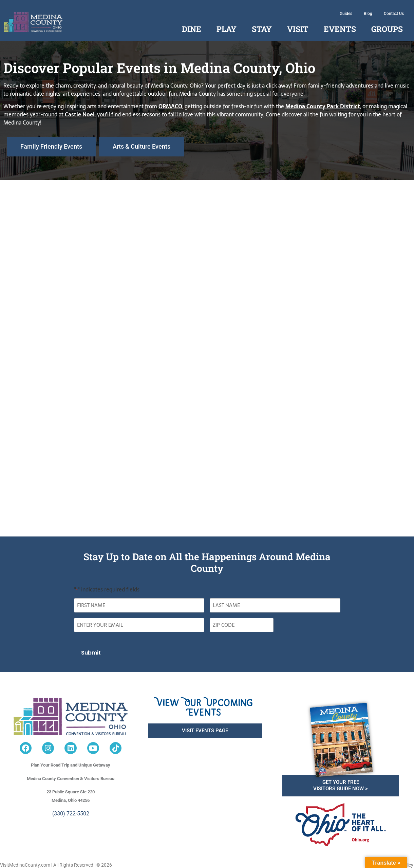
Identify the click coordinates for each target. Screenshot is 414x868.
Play (227, 29)
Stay (262, 29)
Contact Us (394, 14)
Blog (368, 14)
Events (340, 29)
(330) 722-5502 (71, 812)
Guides (346, 14)
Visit (298, 29)
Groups (387, 29)
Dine (192, 29)
